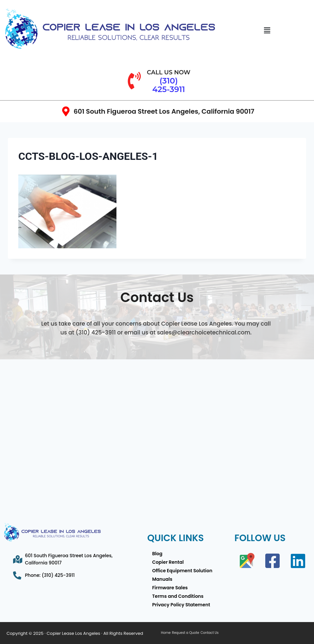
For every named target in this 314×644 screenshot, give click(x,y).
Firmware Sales (170, 588)
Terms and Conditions (178, 596)
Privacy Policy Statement (181, 605)
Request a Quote (186, 633)
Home (166, 633)
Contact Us (209, 633)
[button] (267, 30)
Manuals (162, 579)
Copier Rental (168, 562)
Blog (157, 554)
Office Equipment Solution (182, 571)
